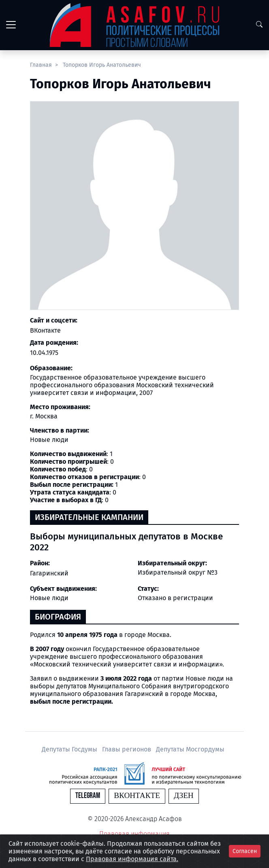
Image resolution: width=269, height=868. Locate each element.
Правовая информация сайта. (132, 859)
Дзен (184, 796)
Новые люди (49, 598)
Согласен (245, 851)
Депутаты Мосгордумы (190, 749)
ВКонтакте (45, 330)
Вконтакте (137, 796)
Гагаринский (49, 573)
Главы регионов (127, 749)
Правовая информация (134, 834)
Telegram (88, 796)
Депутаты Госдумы (70, 749)
